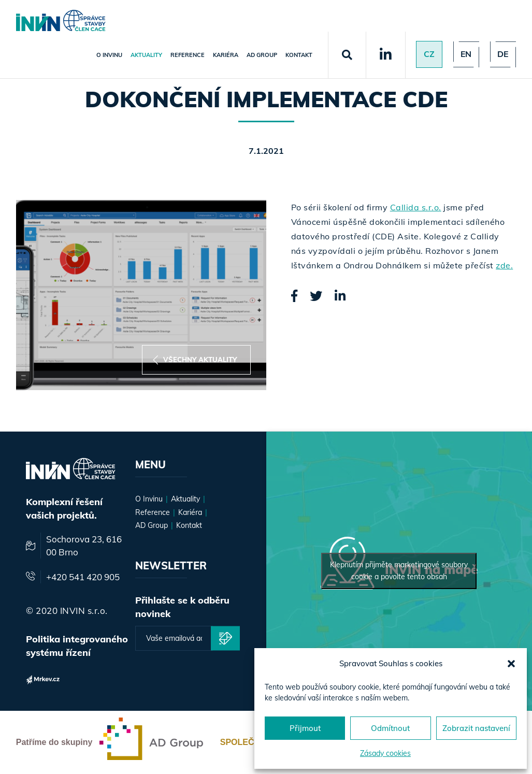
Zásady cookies (385, 753)
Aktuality (145, 55)
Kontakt (298, 55)
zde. (504, 265)
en (465, 54)
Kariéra (225, 55)
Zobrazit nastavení (476, 728)
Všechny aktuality (195, 360)
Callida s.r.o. (416, 207)
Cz (428, 54)
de (502, 54)
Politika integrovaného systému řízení (77, 646)
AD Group (261, 55)
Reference (186, 55)
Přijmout (305, 728)
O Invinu (108, 55)
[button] (511, 664)
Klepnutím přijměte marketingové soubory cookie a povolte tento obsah (399, 571)
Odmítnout (390, 728)
